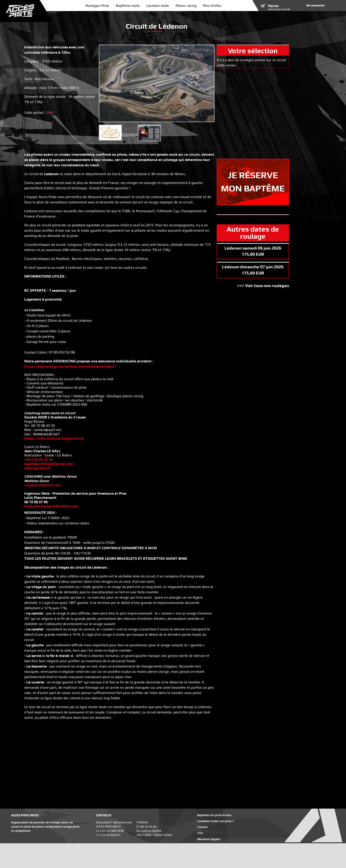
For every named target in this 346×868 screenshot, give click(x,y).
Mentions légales (209, 839)
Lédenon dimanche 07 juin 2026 (253, 267)
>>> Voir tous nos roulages (263, 286)
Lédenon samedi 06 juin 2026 (253, 248)
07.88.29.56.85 (147, 827)
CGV (200, 833)
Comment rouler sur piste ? (215, 821)
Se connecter (316, 5)
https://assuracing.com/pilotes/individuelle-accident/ (70, 366)
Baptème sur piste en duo (214, 815)
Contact (202, 827)
